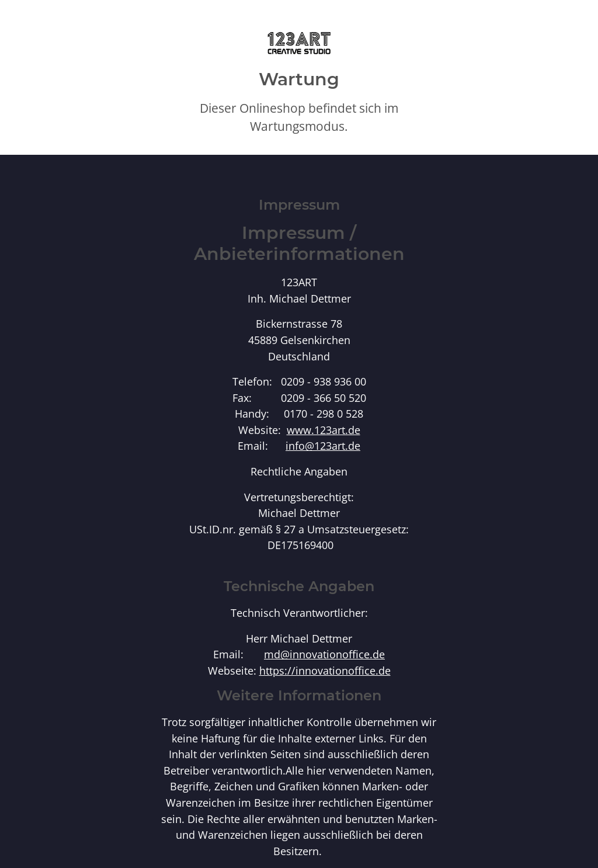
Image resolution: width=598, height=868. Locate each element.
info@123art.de (323, 445)
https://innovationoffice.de (325, 670)
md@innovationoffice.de (324, 654)
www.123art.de (324, 430)
